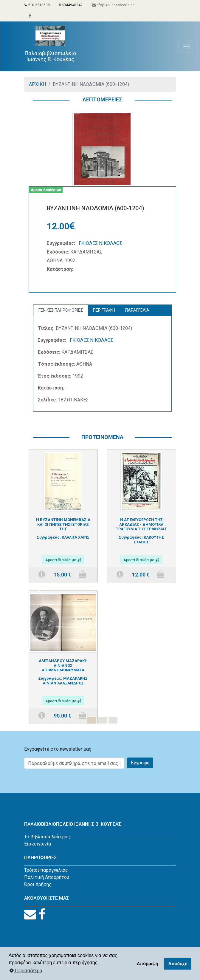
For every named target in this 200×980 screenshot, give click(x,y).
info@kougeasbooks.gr (113, 5)
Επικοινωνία (38, 844)
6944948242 (71, 5)
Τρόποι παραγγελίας (46, 870)
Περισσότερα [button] (26, 971)
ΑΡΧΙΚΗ (37, 84)
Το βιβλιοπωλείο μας (47, 837)
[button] (40, 590)
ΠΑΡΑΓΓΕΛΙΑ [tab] (137, 310)
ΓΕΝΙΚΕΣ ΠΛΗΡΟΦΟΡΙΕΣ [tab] (61, 310)
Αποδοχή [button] (178, 964)
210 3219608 (37, 5)
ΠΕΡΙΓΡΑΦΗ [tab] (104, 310)
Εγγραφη (140, 763)
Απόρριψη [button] (148, 964)
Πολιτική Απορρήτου (47, 877)
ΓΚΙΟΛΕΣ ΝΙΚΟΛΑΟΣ (100, 243)
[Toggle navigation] (187, 47)
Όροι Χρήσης (38, 884)
